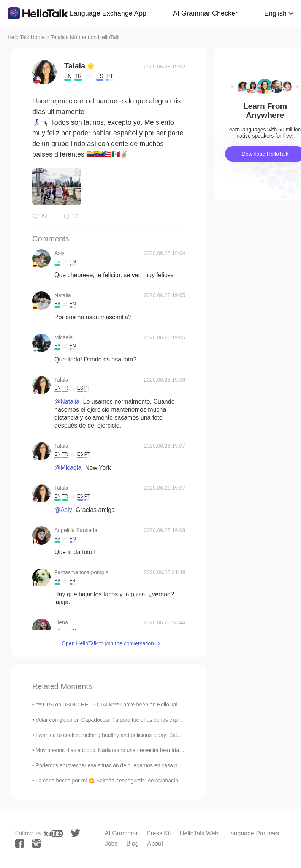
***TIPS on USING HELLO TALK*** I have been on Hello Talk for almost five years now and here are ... (157, 705)
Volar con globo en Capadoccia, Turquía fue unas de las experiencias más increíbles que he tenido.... (155, 720)
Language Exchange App (108, 13)
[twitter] (75, 833)
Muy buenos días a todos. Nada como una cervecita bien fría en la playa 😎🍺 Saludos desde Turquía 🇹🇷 (160, 750)
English (275, 13)
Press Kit (159, 833)
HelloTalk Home (26, 37)
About (155, 843)
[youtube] (53, 833)
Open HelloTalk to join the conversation (108, 643)
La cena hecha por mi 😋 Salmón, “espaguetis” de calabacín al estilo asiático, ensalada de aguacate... (156, 781)
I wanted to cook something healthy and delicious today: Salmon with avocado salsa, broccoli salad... (155, 735)
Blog (133, 843)
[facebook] (20, 844)
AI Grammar (121, 833)
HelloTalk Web (199, 833)
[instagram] (36, 844)
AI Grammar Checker (205, 13)
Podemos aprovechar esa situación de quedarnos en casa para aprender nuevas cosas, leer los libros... (158, 765)
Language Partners (253, 833)
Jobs (111, 843)
